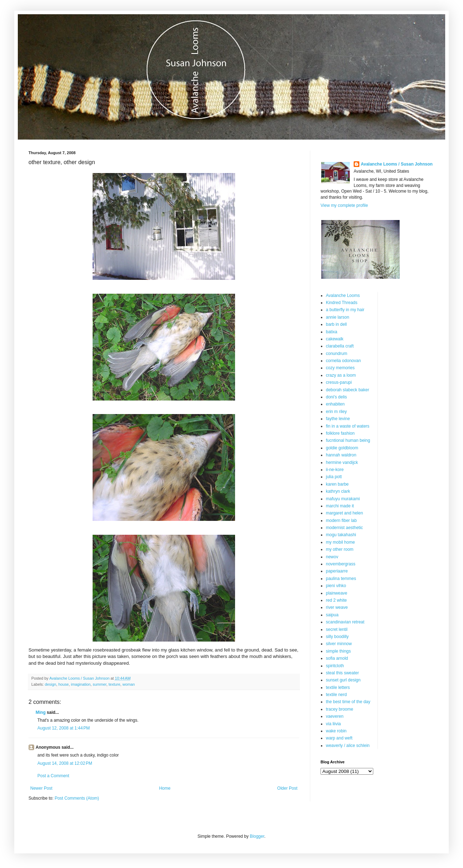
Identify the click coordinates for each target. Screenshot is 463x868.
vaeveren (335, 716)
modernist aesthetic (344, 528)
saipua (332, 615)
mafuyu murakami (343, 499)
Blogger (257, 836)
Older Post (287, 788)
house (64, 684)
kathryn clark (338, 491)
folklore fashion (340, 433)
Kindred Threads (342, 303)
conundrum (337, 354)
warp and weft (339, 738)
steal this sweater (342, 673)
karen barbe (337, 484)
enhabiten (335, 404)
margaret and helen (344, 513)
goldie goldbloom (342, 448)
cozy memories (340, 368)
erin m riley (336, 412)
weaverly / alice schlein (348, 746)
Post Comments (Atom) (77, 798)
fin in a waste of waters (348, 426)
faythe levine (338, 419)
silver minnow (339, 644)
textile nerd (336, 695)
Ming (41, 712)
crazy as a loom (341, 375)
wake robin (336, 731)
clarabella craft (340, 346)
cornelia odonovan (343, 361)
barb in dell (336, 324)
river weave (337, 607)
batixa (332, 332)
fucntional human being (348, 440)
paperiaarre (337, 571)
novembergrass (341, 564)
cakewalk (335, 339)
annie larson (337, 317)
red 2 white (336, 600)
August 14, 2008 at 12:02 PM (65, 763)
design (51, 684)
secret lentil (337, 629)
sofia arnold (337, 658)
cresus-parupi (339, 382)
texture (115, 684)
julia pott (334, 477)
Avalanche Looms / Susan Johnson (397, 164)
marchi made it (340, 506)
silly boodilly (337, 637)
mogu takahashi (341, 535)
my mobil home (340, 542)
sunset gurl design (343, 680)
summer (99, 684)
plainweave (337, 593)
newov (332, 557)
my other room (340, 549)
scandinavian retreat (345, 622)
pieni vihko (336, 586)
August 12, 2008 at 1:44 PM (64, 728)
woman (129, 684)
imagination (81, 684)
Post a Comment (53, 776)
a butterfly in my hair (345, 310)
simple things (338, 651)
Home (165, 788)
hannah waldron (341, 455)
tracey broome (340, 709)
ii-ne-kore (335, 470)
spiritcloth (335, 666)
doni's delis (336, 397)
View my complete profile (344, 205)
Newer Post (41, 788)
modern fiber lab (341, 521)
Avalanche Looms (343, 296)
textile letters (338, 687)
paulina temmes (341, 579)
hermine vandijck (342, 462)
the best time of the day (348, 702)
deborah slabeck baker (347, 390)
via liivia (333, 724)
